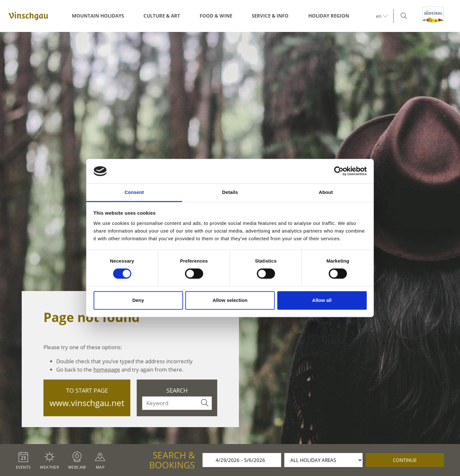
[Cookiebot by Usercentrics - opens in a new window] (339, 171)
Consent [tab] (134, 192)
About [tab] (326, 192)
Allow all (322, 300)
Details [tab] (230, 192)
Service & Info (270, 16)
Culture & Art (162, 16)
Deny (138, 300)
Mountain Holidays (98, 16)
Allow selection (230, 300)
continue (405, 460)
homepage (107, 369)
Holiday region (329, 16)
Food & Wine (216, 16)
